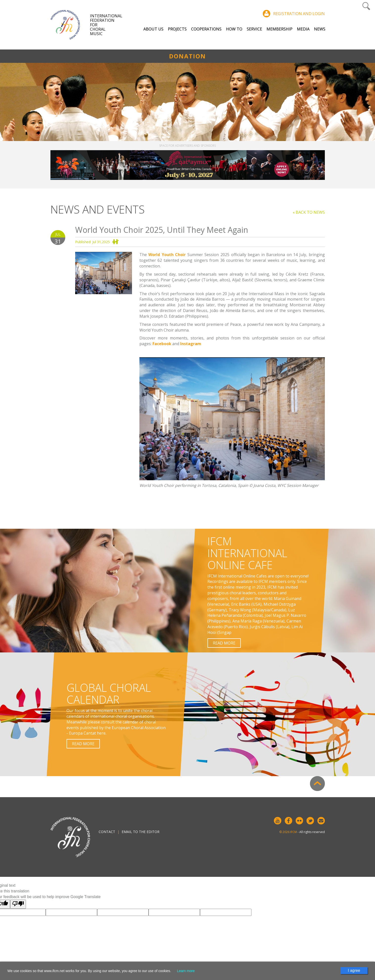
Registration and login (299, 14)
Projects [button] (177, 29)
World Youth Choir (167, 255)
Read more (224, 643)
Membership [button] (279, 29)
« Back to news (309, 212)
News (320, 29)
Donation (187, 56)
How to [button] (234, 29)
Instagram (191, 344)
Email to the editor (141, 832)
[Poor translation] (18, 904)
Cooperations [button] (206, 29)
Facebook (162, 344)
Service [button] (254, 29)
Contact (107, 832)
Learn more (186, 971)
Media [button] (303, 29)
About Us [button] (153, 29)
